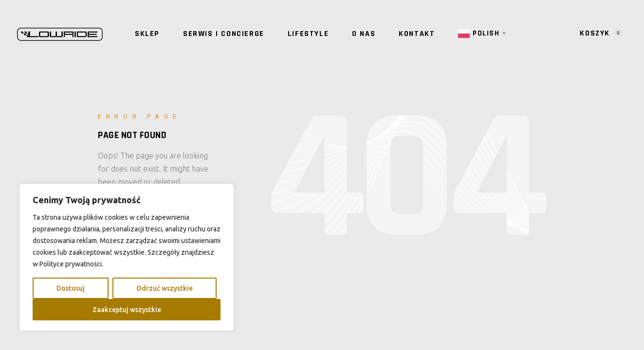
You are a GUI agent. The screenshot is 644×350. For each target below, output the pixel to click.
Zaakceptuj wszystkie (127, 310)
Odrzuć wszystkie (165, 288)
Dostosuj (71, 288)
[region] (127, 257)
